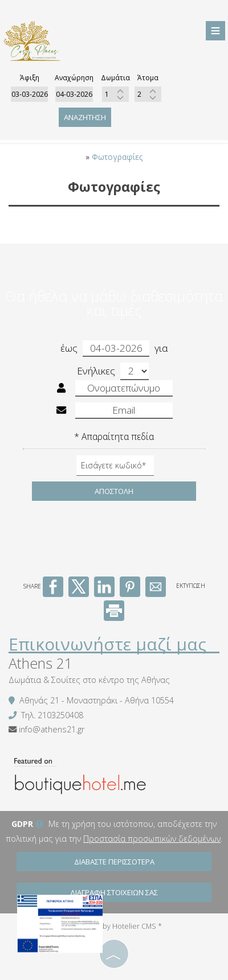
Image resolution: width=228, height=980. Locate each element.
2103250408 (60, 715)
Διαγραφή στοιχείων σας (114, 892)
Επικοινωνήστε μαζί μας (107, 644)
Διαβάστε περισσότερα (114, 862)
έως (105, 349)
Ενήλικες (113, 371)
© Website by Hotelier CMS (112, 926)
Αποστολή (114, 491)
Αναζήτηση (85, 117)
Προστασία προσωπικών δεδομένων (152, 839)
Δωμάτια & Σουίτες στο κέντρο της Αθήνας (89, 680)
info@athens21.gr (52, 729)
